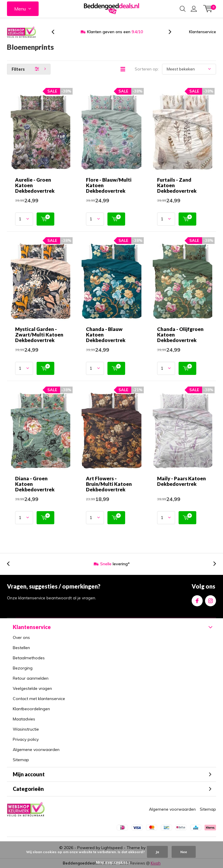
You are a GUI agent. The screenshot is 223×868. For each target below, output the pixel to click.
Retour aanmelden (31, 678)
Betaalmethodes (29, 658)
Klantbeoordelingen (31, 709)
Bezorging (23, 668)
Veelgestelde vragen (32, 688)
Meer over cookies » (113, 862)
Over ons (21, 637)
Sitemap (21, 760)
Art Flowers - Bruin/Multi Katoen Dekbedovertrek (109, 484)
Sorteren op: (147, 69)
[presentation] (56, 32)
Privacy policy (26, 739)
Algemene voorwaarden (36, 750)
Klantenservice (203, 32)
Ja (157, 852)
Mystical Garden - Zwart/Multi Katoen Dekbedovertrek (39, 335)
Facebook (197, 599)
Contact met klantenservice (39, 699)
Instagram (211, 599)
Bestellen (21, 648)
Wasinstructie (26, 729)
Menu (20, 9)
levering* (115, 564)
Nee (184, 852)
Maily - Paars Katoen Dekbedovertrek (181, 481)
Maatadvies (24, 719)
